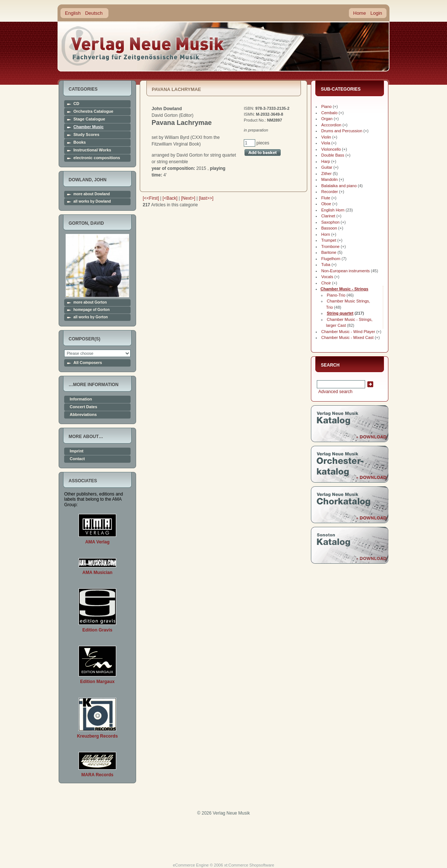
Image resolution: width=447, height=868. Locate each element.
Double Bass (333, 155)
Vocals (327, 277)
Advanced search (335, 392)
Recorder (330, 192)
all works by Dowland (92, 202)
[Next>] (188, 198)
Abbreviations (83, 415)
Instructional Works (92, 150)
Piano (326, 106)
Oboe (326, 204)
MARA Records (98, 775)
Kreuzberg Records (98, 736)
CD (76, 104)
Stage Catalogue (89, 119)
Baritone (329, 252)
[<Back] (170, 198)
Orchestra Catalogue (93, 111)
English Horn (333, 210)
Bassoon (329, 228)
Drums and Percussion (342, 131)
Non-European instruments (345, 271)
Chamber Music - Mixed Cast (347, 337)
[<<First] (151, 198)
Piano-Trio (336, 295)
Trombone (330, 246)
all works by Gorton (91, 317)
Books (80, 142)
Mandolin (330, 179)
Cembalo (329, 113)
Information (81, 399)
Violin (326, 137)
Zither (326, 174)
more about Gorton (90, 302)
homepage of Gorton (91, 310)
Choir (326, 283)
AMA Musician (97, 573)
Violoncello (331, 149)
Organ (327, 119)
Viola (326, 143)
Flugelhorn (331, 259)
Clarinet (328, 216)
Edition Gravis (97, 630)
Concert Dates (84, 407)
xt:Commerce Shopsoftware (249, 865)
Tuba (326, 265)
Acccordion (331, 125)
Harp (326, 161)
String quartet (340, 313)
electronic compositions (97, 158)
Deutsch (94, 13)
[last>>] (206, 198)
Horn (326, 234)
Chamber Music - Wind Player (348, 332)
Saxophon (330, 222)
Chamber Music (89, 127)
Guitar (327, 167)
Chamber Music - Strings (344, 289)
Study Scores (86, 135)
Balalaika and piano (339, 186)
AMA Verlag (97, 542)
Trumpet (329, 240)
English (73, 13)
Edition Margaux (97, 682)
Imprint (77, 451)
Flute (326, 198)
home (143, 46)
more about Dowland (92, 194)
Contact (77, 459)
